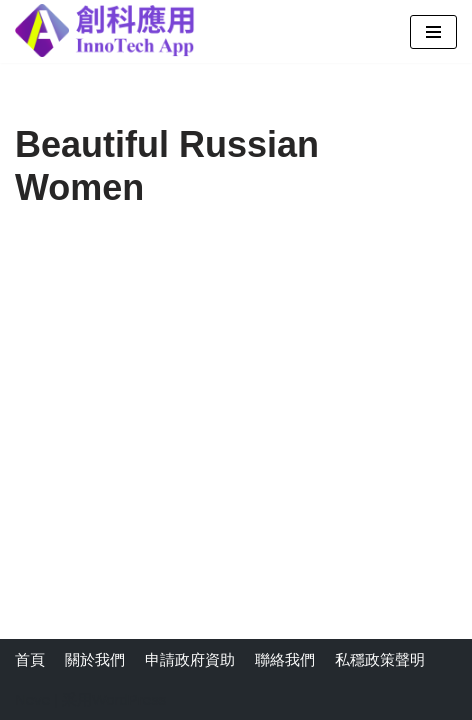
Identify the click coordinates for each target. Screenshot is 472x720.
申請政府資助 (190, 659)
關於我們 (95, 659)
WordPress (129, 699)
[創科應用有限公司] (105, 30)
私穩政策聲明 (380, 659)
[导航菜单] (433, 32)
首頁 (30, 659)
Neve (32, 699)
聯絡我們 (285, 659)
